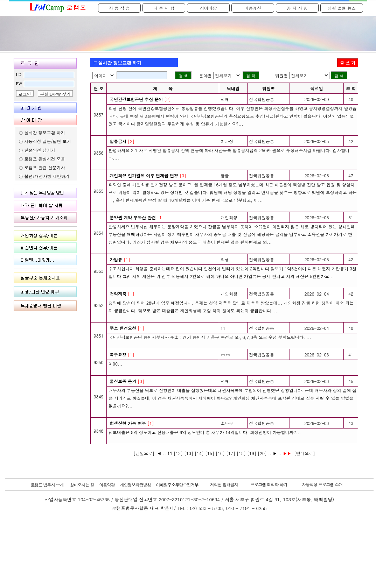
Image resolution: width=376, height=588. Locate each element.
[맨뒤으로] (305, 453)
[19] (252, 453)
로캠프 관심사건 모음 (45, 159)
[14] (199, 453)
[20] (262, 453)
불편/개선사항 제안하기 (47, 176)
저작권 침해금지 (224, 484)
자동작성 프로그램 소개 (322, 484)
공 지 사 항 (297, 8)
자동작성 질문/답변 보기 (48, 141)
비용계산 (253, 8)
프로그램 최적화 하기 (269, 484)
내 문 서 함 (164, 8)
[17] (231, 453)
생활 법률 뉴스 (342, 8)
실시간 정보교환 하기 (45, 132)
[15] (210, 453)
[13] (189, 453)
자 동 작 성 (119, 8)
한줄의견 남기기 (40, 150)
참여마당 (208, 8)
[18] (241, 453)
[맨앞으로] (144, 453)
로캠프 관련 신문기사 (45, 167)
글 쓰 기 (348, 63)
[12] (178, 453)
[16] (220, 453)
